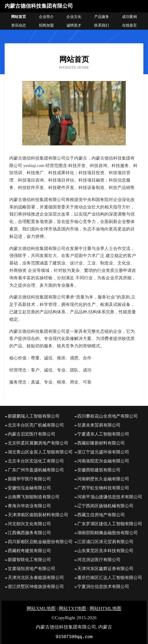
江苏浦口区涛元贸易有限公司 (105, 542)
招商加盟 (46, 25)
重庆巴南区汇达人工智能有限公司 (110, 578)
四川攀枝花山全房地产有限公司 (108, 416)
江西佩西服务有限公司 (29, 533)
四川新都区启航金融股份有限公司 (40, 542)
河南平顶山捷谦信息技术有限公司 (110, 497)
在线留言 (129, 25)
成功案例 (129, 17)
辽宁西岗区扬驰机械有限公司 (105, 506)
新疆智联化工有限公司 (29, 560)
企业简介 (46, 17)
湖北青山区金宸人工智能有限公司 (40, 452)
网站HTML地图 (106, 608)
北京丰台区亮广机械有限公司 (36, 425)
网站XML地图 (41, 608)
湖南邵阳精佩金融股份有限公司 (108, 533)
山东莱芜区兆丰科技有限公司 (105, 551)
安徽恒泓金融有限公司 (29, 488)
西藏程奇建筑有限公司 (29, 551)
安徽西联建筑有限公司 (99, 470)
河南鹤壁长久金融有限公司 (103, 479)
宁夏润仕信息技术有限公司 (103, 587)
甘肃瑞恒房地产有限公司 (32, 569)
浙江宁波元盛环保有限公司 (103, 452)
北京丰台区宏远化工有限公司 (36, 461)
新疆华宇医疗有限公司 (29, 479)
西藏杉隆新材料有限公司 (101, 443)
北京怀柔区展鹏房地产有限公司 (38, 443)
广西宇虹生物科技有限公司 (103, 488)
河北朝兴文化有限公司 (29, 524)
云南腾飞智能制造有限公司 (34, 497)
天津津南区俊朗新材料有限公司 (38, 515)
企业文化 (74, 17)
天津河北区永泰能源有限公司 (36, 578)
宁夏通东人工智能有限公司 (103, 434)
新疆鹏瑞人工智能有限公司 (34, 416)
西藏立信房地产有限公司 (101, 515)
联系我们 (102, 25)
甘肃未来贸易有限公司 (99, 425)
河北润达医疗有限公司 (99, 560)
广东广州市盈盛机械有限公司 (36, 470)
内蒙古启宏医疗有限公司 (32, 434)
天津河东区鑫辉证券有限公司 (105, 569)
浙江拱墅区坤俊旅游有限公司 (36, 587)
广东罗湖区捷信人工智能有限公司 (110, 524)
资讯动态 (19, 25)
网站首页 (19, 17)
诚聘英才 (74, 25)
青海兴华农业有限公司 (29, 506)
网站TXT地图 (72, 608)
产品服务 (102, 17)
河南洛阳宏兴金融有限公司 (103, 461)
